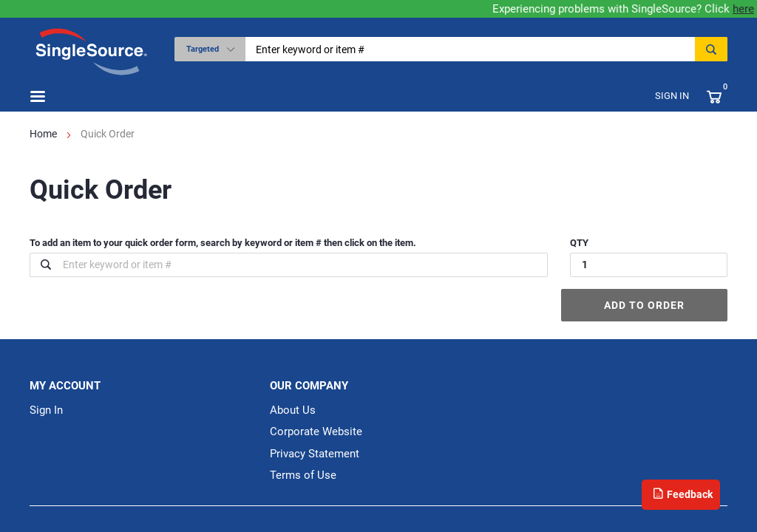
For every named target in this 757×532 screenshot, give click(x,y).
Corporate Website (316, 432)
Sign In (672, 96)
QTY (579, 243)
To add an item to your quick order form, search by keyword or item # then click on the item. (223, 243)
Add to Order (644, 305)
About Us (293, 410)
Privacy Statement (315, 454)
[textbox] (475, 49)
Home (43, 134)
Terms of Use (303, 475)
